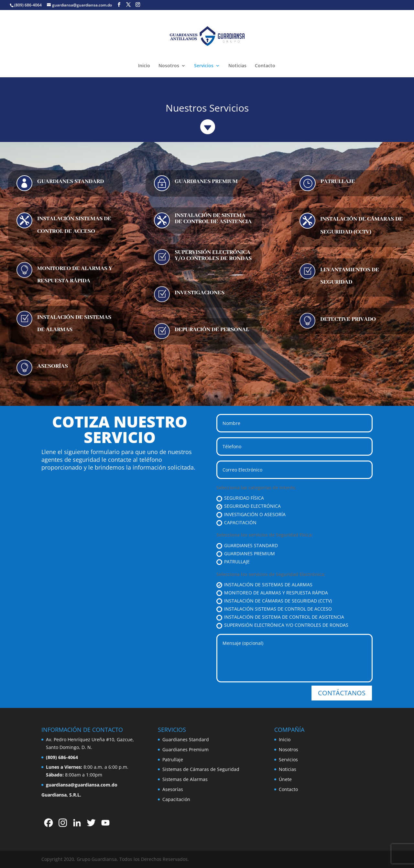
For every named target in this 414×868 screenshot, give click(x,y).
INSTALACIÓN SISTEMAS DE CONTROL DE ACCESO (274, 609)
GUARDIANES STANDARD (71, 181)
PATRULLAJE (338, 181)
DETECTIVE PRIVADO (348, 319)
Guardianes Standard (186, 739)
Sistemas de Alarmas (185, 779)
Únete (285, 779)
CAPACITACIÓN (236, 523)
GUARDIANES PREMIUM (206, 181)
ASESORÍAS (53, 366)
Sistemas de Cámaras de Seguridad (201, 769)
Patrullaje (173, 759)
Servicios (204, 66)
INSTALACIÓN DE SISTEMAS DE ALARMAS (264, 585)
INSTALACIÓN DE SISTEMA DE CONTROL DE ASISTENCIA (213, 218)
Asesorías (173, 789)
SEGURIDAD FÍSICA (240, 498)
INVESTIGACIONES (200, 293)
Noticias (237, 66)
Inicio (144, 66)
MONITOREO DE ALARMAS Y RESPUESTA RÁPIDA (272, 593)
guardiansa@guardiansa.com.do (82, 785)
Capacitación (176, 799)
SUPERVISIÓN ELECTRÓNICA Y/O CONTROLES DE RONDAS (213, 255)
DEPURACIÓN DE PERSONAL (212, 330)
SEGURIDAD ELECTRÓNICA (249, 506)
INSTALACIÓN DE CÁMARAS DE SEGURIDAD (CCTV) (274, 601)
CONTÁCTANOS (342, 693)
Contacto (265, 66)
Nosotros (169, 66)
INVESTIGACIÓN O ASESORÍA (251, 515)
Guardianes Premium (185, 749)
